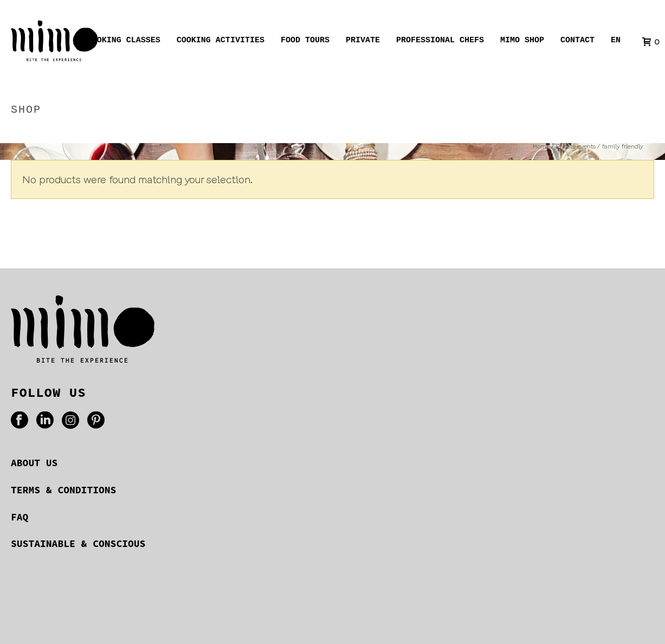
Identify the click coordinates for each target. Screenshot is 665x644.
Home (505, 133)
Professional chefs (440, 42)
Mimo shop (522, 42)
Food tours (305, 42)
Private (363, 42)
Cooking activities (221, 42)
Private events (551, 133)
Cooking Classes (124, 42)
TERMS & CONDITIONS (63, 490)
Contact (577, 42)
